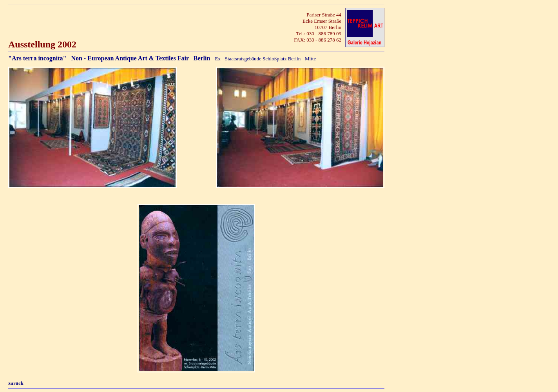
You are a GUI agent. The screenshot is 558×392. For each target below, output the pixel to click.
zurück (16, 383)
